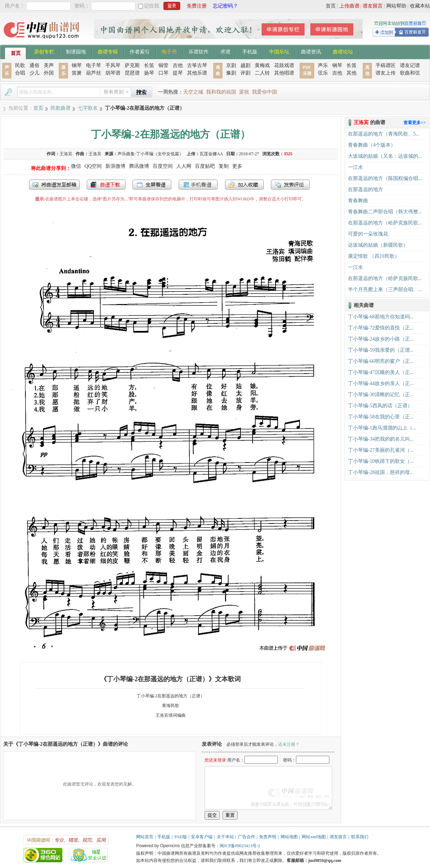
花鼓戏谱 (284, 65)
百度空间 (163, 166)
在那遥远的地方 (365, 189)
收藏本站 (420, 6)
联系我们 (360, 837)
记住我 (152, 6)
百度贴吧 (205, 166)
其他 (352, 73)
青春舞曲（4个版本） (372, 145)
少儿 (34, 73)
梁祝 (244, 92)
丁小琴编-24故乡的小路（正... (381, 339)
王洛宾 (66, 154)
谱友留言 (373, 6)
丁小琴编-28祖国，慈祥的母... (381, 472)
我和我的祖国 (221, 92)
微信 (76, 166)
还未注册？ (289, 744)
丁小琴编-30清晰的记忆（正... (381, 395)
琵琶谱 (132, 73)
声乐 (323, 65)
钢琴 (77, 65)
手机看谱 (198, 185)
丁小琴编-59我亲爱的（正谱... (381, 350)
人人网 (184, 166)
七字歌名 (88, 108)
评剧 (245, 73)
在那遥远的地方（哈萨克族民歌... (385, 223)
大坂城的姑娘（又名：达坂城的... (385, 156)
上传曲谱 (349, 6)
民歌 (20, 65)
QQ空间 (93, 166)
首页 (331, 6)
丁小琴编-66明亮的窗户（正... (381, 361)
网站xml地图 (314, 837)
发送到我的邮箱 (54, 185)
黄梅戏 (262, 65)
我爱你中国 (264, 92)
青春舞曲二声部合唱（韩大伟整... (385, 212)
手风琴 (113, 65)
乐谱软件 (199, 51)
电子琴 (94, 65)
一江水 (355, 167)
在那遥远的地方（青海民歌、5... (384, 134)
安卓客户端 (202, 837)
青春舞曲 (358, 201)
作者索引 (140, 51)
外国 (49, 73)
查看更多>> (415, 123)
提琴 (178, 73)
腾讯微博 (139, 166)
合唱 (20, 73)
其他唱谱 (284, 73)
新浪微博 (115, 166)
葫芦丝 (94, 73)
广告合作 (247, 837)
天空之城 (193, 92)
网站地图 (289, 837)
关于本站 (225, 837)
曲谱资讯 (311, 51)
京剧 (231, 65)
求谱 (225, 51)
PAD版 (181, 837)
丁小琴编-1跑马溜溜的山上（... (382, 428)
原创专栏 (44, 51)
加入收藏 (244, 185)
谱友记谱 (410, 65)
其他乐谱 (197, 73)
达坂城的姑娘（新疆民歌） (378, 245)
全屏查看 (152, 185)
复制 (224, 166)
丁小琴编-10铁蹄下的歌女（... (381, 461)
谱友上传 (386, 73)
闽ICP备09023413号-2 (240, 846)
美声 (49, 65)
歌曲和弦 (410, 73)
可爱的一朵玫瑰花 (368, 234)
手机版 (250, 51)
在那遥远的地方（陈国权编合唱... (385, 178)
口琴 (163, 73)
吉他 (178, 65)
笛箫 (77, 73)
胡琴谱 (113, 73)
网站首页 (145, 837)
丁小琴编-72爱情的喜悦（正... (381, 328)
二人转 (262, 73)
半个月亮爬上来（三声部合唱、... (385, 290)
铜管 (163, 65)
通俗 (34, 65)
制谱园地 (76, 51)
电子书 (169, 51)
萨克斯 (132, 65)
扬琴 (149, 73)
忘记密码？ (225, 6)
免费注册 (197, 6)
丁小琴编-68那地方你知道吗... (381, 317)
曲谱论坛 (343, 51)
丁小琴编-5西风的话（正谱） (380, 406)
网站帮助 (396, 6)
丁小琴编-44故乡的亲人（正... (381, 383)
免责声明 (268, 837)
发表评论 (290, 185)
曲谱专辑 (108, 51)
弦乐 (323, 73)
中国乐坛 (279, 51)
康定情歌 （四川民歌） (374, 256)
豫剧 (231, 73)
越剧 (245, 65)
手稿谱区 (386, 65)
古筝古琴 (197, 65)
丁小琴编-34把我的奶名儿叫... (381, 439)
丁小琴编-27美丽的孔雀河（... (381, 450)
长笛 (149, 65)
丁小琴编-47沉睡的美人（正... (381, 372)
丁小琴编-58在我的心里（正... (381, 417)
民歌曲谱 (61, 108)
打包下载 (106, 185)
